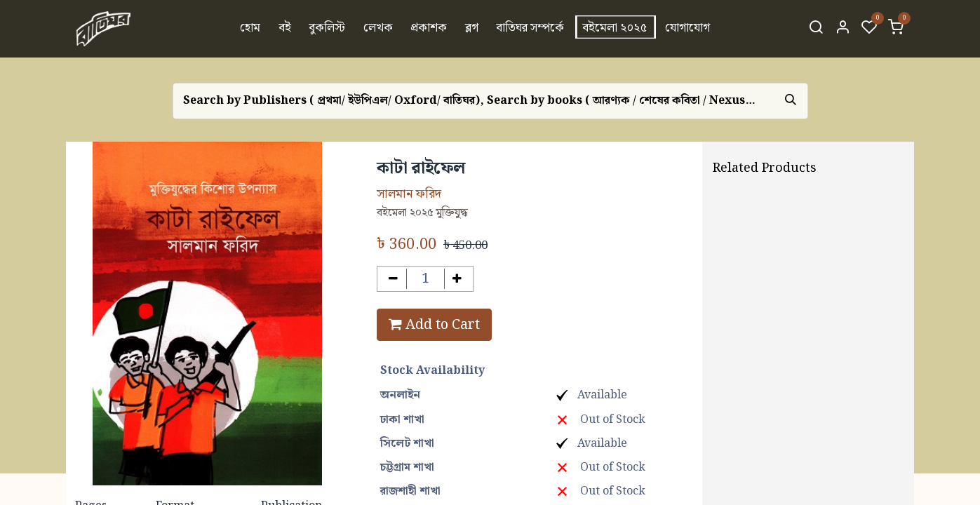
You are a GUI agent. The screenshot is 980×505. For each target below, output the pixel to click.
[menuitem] (250, 29)
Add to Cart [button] (434, 325)
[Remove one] (393, 279)
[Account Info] (843, 29)
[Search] (816, 29)
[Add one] (458, 279)
